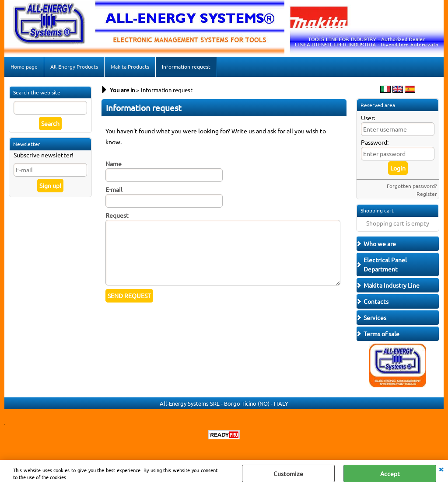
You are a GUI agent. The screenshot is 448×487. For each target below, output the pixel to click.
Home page (24, 66)
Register (427, 194)
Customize (288, 473)
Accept (390, 473)
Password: (375, 142)
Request (117, 215)
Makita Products (130, 66)
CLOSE (441, 469)
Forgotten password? (412, 186)
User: (368, 118)
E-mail (114, 189)
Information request (186, 66)
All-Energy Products (74, 66)
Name (114, 163)
